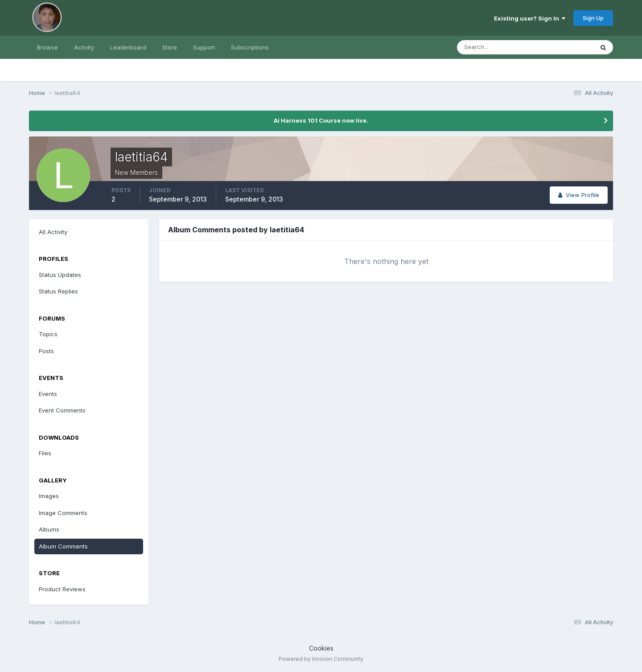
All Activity (53, 232)
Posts (46, 351)
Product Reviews (62, 589)
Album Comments (63, 546)
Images (49, 496)
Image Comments (63, 513)
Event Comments (62, 410)
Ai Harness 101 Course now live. (321, 120)
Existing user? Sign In (530, 18)
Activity (84, 47)
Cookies (321, 648)
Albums (49, 529)
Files (45, 453)
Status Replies (58, 291)
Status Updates (60, 275)
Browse (47, 47)
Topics (48, 334)
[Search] (496, 47)
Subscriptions (250, 47)
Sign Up (593, 18)
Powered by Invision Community (321, 659)
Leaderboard (128, 47)
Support (204, 47)
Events (48, 394)
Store (170, 47)
